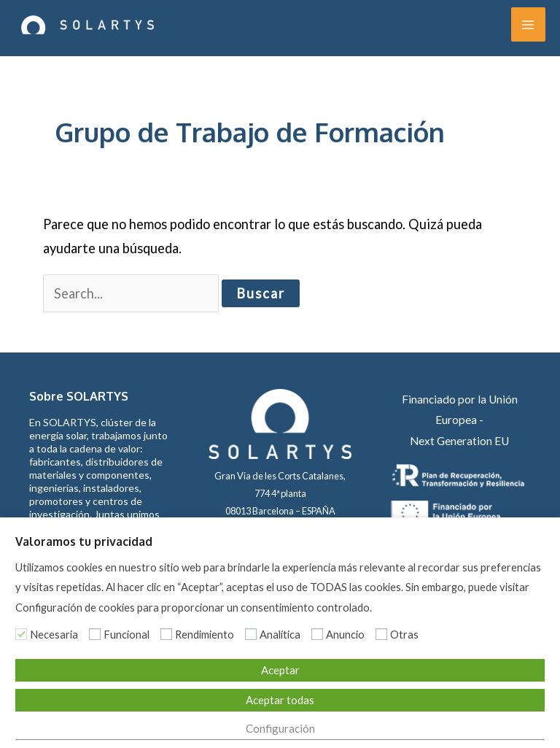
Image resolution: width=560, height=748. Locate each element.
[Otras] (381, 634)
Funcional (127, 635)
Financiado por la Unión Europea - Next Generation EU (460, 420)
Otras (404, 635)
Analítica (280, 635)
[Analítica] (251, 634)
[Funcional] (95, 634)
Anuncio (345, 635)
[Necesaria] (21, 634)
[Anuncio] (317, 634)
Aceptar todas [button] (280, 700)
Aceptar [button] (280, 670)
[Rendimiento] (166, 634)
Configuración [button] (280, 728)
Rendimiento (205, 635)
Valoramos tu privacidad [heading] (84, 541)
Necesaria (54, 635)
